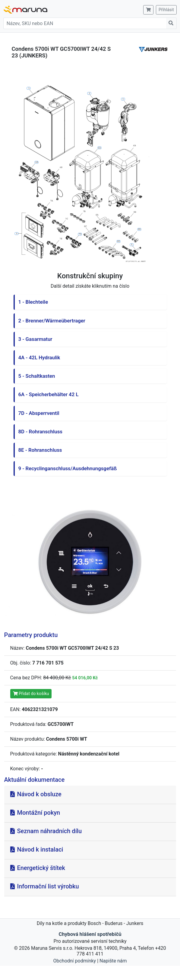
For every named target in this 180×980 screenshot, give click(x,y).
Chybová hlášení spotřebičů (90, 934)
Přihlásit (166, 10)
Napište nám (113, 961)
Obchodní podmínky (74, 961)
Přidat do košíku (31, 694)
